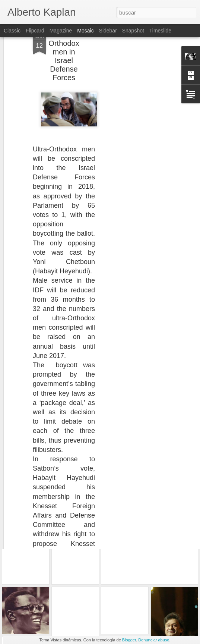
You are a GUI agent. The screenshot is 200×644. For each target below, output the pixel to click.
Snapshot (133, 31)
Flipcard (35, 31)
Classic (12, 31)
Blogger (129, 640)
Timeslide (160, 31)
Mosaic (85, 31)
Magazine (61, 31)
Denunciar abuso (154, 640)
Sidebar (108, 31)
